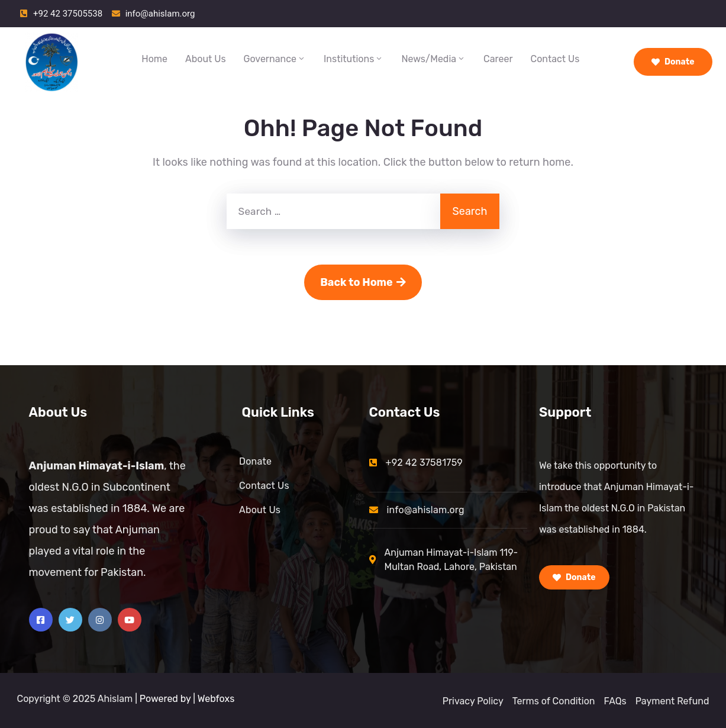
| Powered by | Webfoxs (185, 699)
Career (498, 59)
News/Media (433, 59)
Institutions (354, 59)
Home (154, 59)
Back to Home (363, 282)
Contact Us (555, 59)
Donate (673, 62)
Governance (275, 59)
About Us (206, 59)
